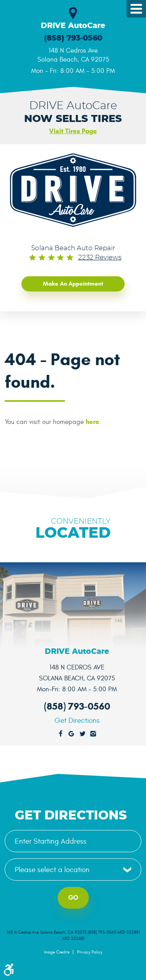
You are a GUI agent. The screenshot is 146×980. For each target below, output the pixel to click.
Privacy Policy (90, 952)
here (92, 422)
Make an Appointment (73, 284)
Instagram (93, 734)
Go (73, 898)
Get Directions (77, 721)
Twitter (83, 734)
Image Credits (57, 952)
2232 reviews (100, 258)
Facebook (61, 734)
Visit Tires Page (73, 131)
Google (72, 734)
